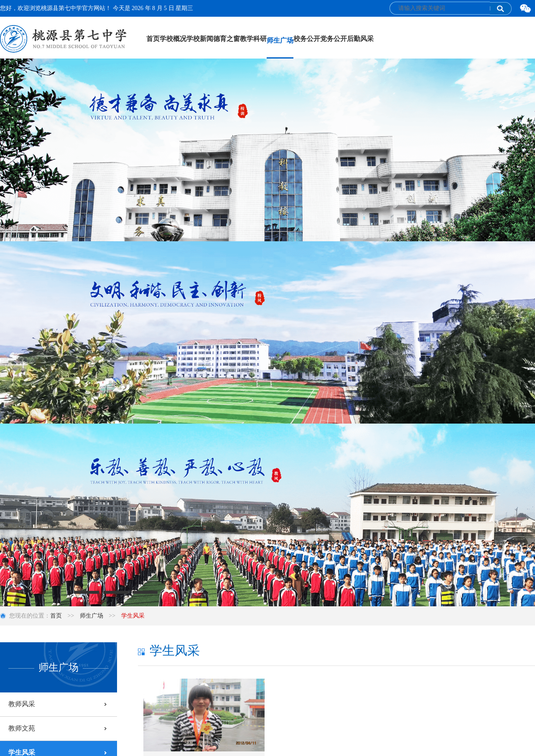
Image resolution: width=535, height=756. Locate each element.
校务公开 (307, 39)
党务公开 (334, 39)
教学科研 (253, 39)
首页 (153, 39)
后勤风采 (360, 39)
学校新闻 (200, 39)
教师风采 (22, 704)
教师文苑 (22, 728)
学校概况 (173, 39)
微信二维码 (525, 9)
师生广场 (280, 40)
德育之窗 (227, 39)
